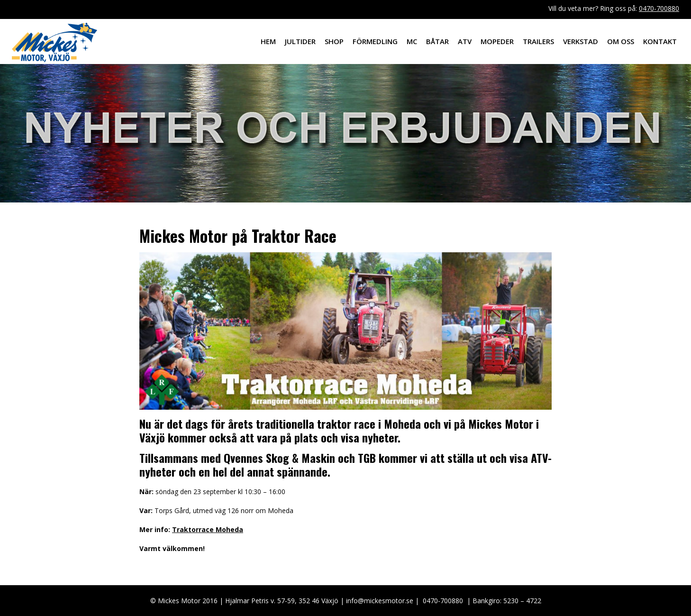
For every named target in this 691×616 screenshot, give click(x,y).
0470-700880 (659, 8)
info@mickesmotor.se (380, 601)
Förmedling (375, 41)
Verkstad (581, 41)
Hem (268, 41)
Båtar (437, 41)
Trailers (538, 41)
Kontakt (660, 41)
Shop (334, 41)
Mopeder (497, 41)
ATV (465, 41)
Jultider (300, 41)
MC (412, 41)
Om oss (621, 41)
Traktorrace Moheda (208, 529)
